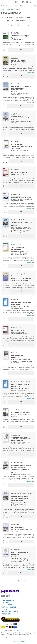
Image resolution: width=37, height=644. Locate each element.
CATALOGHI (6, 603)
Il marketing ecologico (21, 413)
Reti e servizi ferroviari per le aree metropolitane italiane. (21, 387)
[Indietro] (8, 25)
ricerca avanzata (10, 9)
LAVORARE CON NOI (9, 607)
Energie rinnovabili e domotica (20, 554)
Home (3, 9)
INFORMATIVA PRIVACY (10, 612)
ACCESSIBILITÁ (7, 614)
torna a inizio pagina (18, 641)
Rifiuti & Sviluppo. (18, 61)
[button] (15, 2)
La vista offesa (18, 528)
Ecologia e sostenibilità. (21, 279)
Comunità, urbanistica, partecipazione (21, 439)
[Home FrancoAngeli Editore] (7, 2)
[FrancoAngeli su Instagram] (7, 596)
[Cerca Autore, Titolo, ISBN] (19, 6)
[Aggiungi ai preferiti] (21, 50)
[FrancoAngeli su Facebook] (2, 596)
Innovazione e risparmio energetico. (21, 303)
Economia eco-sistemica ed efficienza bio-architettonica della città (21, 469)
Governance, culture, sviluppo (20, 118)
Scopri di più (30, 72)
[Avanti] (29, 25)
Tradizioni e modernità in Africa (21, 224)
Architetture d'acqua (20, 36)
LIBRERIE (5, 609)
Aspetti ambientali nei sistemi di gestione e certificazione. (20, 499)
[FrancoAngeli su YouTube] (9, 596)
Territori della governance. (18, 248)
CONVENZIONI (7, 605)
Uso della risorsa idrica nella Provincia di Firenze (21, 89)
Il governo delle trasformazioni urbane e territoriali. (22, 147)
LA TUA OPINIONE (8, 600)
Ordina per (10, 21)
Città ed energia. (18, 330)
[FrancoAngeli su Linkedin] (4, 596)
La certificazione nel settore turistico (20, 174)
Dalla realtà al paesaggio (18, 356)
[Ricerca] (35, 6)
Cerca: (3, 6)
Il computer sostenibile (21, 197)
